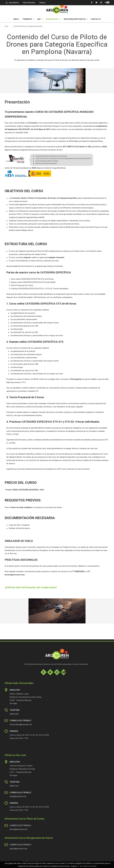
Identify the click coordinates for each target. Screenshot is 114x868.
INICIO (16, 19)
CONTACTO (96, 19)
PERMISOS (29, 19)
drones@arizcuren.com (18, 829)
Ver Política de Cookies (88, 866)
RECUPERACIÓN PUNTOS (76, 19)
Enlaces (42, 3)
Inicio (6, 26)
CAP (40, 19)
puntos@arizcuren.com (18, 849)
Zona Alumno (12, 3)
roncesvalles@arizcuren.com (21, 725)
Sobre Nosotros (29, 3)
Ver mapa (13, 703)
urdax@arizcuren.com (18, 796)
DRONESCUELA (53, 19)
